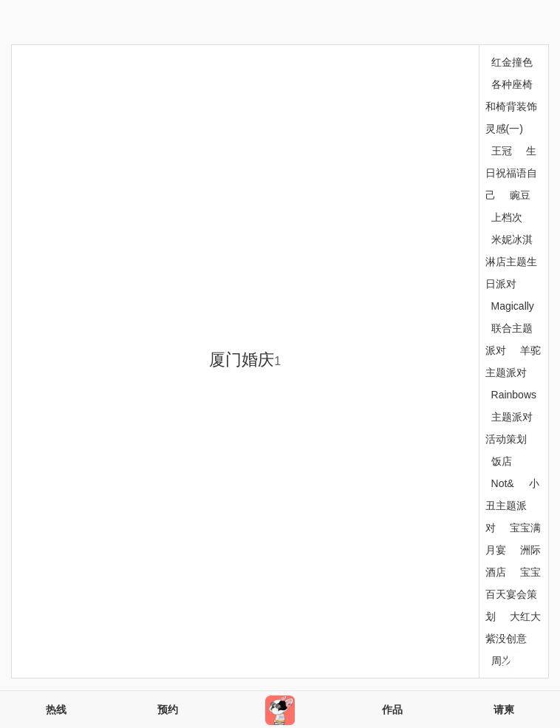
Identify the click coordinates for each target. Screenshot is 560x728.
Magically (513, 306)
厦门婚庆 (245, 360)
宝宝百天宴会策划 (513, 594)
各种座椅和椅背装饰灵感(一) (511, 106)
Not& (503, 483)
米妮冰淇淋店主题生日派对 (511, 262)
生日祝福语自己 (511, 173)
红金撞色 (512, 62)
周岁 (502, 661)
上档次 (507, 217)
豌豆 (520, 195)
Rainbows (514, 395)
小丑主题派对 (512, 506)
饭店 (502, 461)
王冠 (502, 151)
